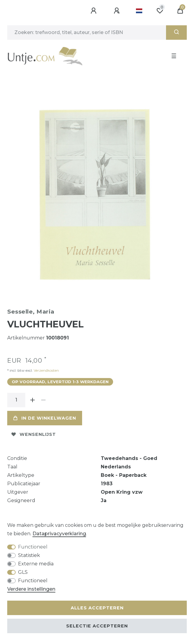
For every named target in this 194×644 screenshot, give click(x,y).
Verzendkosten (46, 370)
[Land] (139, 11)
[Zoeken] (176, 33)
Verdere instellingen (31, 589)
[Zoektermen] (87, 33)
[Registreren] (118, 11)
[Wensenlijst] (160, 11)
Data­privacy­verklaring (59, 534)
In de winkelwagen (45, 418)
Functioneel (33, 547)
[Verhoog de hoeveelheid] (32, 400)
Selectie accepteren (97, 626)
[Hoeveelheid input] (16, 400)
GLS (23, 572)
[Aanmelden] (94, 11)
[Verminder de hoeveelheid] (43, 400)
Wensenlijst (34, 434)
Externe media (36, 564)
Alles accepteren (97, 608)
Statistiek (29, 555)
